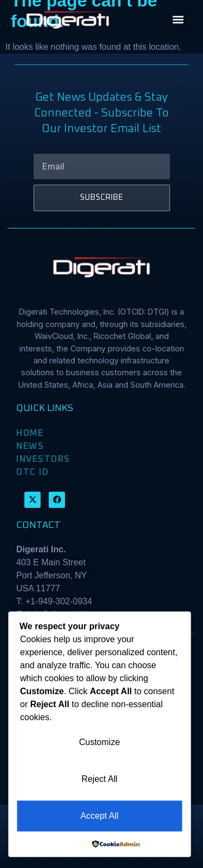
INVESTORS (43, 459)
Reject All (99, 779)
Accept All (100, 816)
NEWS (30, 446)
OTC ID (32, 472)
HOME (30, 433)
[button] (178, 20)
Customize (100, 742)
